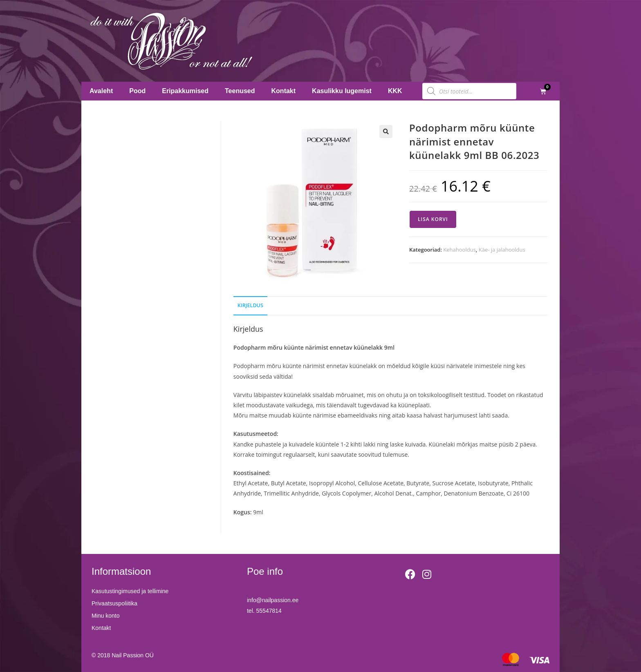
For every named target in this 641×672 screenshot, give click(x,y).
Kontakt (284, 91)
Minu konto (105, 616)
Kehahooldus (459, 250)
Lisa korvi (433, 219)
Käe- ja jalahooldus (502, 250)
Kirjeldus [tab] (250, 305)
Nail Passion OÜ (133, 655)
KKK (395, 91)
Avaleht (101, 91)
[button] (386, 132)
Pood (137, 91)
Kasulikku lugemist (342, 91)
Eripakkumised (185, 91)
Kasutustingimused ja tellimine (130, 591)
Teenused (240, 91)
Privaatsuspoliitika (114, 603)
